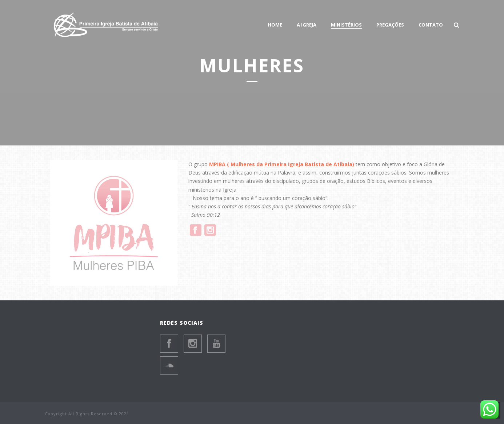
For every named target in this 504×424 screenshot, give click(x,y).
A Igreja (307, 25)
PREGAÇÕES (390, 25)
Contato (431, 25)
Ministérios (346, 25)
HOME (275, 25)
